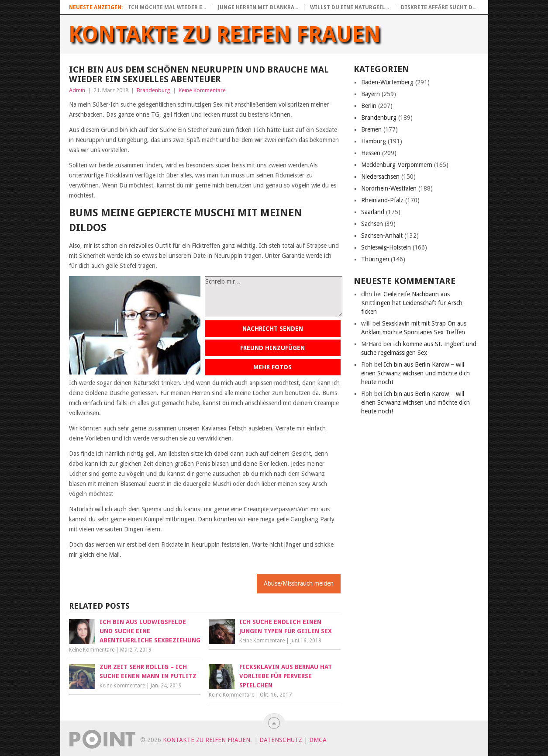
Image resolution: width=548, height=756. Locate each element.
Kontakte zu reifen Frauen (225, 35)
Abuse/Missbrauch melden (299, 583)
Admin (77, 90)
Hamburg (374, 141)
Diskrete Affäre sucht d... (439, 7)
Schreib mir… (274, 297)
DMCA (318, 740)
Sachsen (372, 224)
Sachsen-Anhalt (382, 236)
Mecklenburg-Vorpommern (397, 165)
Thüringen (375, 259)
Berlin (369, 106)
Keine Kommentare (202, 90)
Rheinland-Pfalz (382, 200)
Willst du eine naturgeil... (350, 7)
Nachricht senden (273, 329)
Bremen (371, 129)
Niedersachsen (380, 177)
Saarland (373, 212)
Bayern (371, 94)
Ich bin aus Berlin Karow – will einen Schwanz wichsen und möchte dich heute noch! (415, 373)
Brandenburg (153, 90)
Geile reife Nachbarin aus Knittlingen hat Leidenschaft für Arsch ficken (412, 303)
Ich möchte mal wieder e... (167, 7)
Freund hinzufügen (272, 348)
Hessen (371, 153)
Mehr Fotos (272, 367)
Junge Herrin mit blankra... (258, 7)
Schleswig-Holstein (386, 247)
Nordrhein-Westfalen (389, 188)
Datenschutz (281, 740)
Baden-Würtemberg (387, 82)
